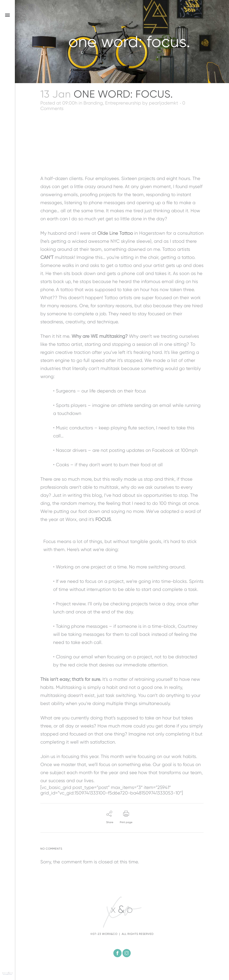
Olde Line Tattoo (115, 233)
